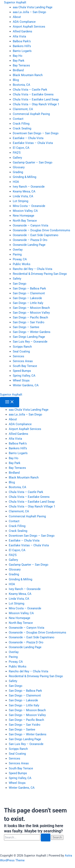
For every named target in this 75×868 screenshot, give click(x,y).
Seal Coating (21, 351)
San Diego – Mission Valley (31, 313)
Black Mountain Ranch (28, 75)
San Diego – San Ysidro (29, 322)
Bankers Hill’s (22, 46)
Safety (17, 279)
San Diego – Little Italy (28, 303)
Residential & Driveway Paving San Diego (40, 274)
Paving (17, 254)
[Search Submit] (46, 838)
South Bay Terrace (25, 366)
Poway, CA (20, 259)
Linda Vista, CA (23, 196)
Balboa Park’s (22, 41)
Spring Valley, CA (24, 376)
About (17, 17)
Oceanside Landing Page (29, 245)
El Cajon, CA (21, 148)
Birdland (18, 70)
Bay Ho (18, 56)
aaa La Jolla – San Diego (29, 12)
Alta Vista (19, 36)
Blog (16, 80)
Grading (18, 172)
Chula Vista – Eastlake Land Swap (36, 99)
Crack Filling (21, 124)
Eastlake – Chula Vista (28, 138)
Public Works (22, 264)
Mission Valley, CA (25, 211)
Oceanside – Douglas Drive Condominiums (41, 230)
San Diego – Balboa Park (29, 288)
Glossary (19, 167)
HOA (16, 182)
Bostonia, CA (21, 85)
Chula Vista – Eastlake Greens (33, 94)
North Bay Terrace (25, 221)
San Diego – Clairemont (29, 293)
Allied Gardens (22, 31)
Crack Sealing (22, 128)
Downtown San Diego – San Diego (36, 133)
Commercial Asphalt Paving (31, 114)
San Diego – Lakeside (27, 298)
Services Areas (23, 361)
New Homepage (23, 216)
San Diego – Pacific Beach (30, 317)
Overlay (18, 250)
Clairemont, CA (23, 109)
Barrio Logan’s (22, 51)
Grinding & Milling (24, 177)
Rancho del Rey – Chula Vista (32, 269)
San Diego (20, 284)
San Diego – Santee (26, 327)
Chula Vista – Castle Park (30, 90)
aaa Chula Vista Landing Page (33, 7)
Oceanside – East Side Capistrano (36, 235)
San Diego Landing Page (29, 337)
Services (18, 356)
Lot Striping (20, 201)
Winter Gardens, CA (26, 385)
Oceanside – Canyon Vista (30, 225)
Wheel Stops (21, 380)
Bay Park (19, 61)
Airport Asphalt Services (29, 27)
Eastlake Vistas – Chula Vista (33, 143)
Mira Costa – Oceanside (29, 206)
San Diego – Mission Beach (31, 308)
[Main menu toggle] (10, 402)
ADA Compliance (24, 22)
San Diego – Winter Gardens (32, 332)
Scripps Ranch (22, 347)
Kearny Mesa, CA (24, 191)
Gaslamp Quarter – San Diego (33, 162)
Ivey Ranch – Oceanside (29, 187)
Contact (18, 119)
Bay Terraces (21, 65)
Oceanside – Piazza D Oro (30, 240)
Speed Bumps (22, 371)
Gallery (17, 158)
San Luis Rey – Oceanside (30, 342)
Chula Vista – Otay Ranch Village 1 (36, 104)
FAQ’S (17, 153)
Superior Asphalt (15, 2)
